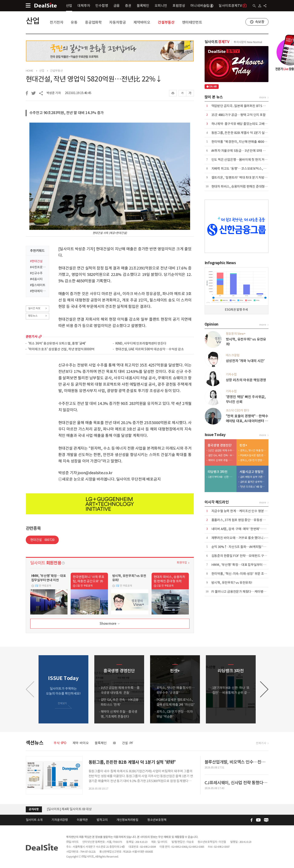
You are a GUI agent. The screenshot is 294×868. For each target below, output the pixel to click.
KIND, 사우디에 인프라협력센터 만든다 (141, 344)
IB (114, 743)
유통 (74, 22)
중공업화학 (93, 22)
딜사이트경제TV (233, 5)
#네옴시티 (36, 279)
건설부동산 (166, 22)
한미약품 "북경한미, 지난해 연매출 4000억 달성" (243, 142)
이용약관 (82, 820)
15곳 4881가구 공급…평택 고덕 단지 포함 (239, 115)
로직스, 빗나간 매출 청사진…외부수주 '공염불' (253, 450)
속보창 (260, 22)
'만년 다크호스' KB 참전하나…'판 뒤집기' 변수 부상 (253, 487)
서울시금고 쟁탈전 (252, 472)
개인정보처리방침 (127, 820)
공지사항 (34, 809)
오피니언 (161, 6)
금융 (117, 6)
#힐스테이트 (38, 285)
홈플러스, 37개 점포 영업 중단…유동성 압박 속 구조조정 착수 (251, 520)
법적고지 (102, 820)
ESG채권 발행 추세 (236, 310)
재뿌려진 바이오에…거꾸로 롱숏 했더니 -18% (241, 538)
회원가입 (182, 563)
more (40, 337)
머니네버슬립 (202, 6)
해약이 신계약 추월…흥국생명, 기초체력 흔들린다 (221, 460)
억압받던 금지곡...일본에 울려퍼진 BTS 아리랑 (242, 106)
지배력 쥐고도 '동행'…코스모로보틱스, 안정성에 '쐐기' (248, 169)
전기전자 (57, 22)
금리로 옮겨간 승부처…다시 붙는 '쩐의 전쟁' (253, 482)
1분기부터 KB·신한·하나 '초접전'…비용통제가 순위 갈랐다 (221, 477)
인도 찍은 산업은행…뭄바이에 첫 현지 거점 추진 (243, 160)
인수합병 (102, 6)
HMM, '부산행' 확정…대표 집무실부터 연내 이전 (243, 565)
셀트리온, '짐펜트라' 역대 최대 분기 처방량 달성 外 (245, 178)
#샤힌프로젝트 (38, 267)
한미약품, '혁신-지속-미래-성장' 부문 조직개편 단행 (245, 574)
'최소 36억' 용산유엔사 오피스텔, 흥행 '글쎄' (57, 344)
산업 (69, 6)
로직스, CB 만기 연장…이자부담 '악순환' (253, 460)
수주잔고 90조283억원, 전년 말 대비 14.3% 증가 (67, 113)
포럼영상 (179, 6)
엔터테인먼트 (192, 22)
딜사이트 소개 (34, 820)
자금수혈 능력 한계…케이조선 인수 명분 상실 (241, 511)
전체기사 (261, 743)
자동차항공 (118, 22)
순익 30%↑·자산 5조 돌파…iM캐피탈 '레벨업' (242, 547)
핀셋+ (243, 445)
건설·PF (128, 743)
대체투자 (84, 6)
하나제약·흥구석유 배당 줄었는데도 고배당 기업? (244, 124)
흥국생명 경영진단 (220, 445)
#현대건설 (36, 261)
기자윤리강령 (60, 820)
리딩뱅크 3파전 (218, 472)
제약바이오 (142, 22)
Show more (110, 624)
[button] (264, 689)
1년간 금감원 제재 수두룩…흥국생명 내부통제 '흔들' (221, 450)
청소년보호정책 (157, 820)
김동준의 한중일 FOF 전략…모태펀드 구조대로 (242, 556)
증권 (128, 6)
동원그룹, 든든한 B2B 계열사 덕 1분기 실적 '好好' (244, 133)
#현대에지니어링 (38, 291)
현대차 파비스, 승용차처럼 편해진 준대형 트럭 (241, 186)
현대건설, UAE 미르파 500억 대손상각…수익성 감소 (150, 349)
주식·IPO (60, 743)
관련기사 (32, 337)
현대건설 (42, 540)
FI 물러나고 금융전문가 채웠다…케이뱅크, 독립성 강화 (247, 592)
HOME (29, 71)
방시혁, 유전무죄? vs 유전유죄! (232, 583)
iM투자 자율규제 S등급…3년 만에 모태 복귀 (240, 151)
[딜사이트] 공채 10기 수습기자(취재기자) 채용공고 (80, 807)
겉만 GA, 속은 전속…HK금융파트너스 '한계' (221, 455)
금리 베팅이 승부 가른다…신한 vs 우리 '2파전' (253, 477)
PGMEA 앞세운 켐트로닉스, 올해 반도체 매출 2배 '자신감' (253, 455)
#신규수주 (36, 273)
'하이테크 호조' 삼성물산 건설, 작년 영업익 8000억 (61, 349)
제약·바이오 (81, 743)
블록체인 (143, 6)
